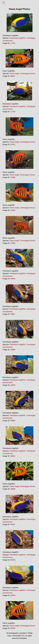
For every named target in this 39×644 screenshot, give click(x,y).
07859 (13, 210)
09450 (13, 628)
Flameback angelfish (18, 38)
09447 (13, 524)
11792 (13, 112)
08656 (13, 279)
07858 (13, 177)
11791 (13, 43)
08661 (13, 456)
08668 (13, 489)
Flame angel (14, 74)
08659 (13, 385)
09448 (13, 560)
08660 (13, 421)
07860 (13, 243)
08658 (13, 350)
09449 (13, 595)
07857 (13, 144)
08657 (13, 314)
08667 (13, 76)
